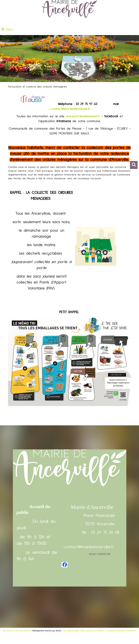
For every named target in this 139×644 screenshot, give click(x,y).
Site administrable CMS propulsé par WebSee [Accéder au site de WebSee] (84, 631)
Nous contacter (100, 554)
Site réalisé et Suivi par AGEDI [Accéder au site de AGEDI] (16, 631)
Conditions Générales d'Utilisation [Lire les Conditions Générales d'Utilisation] (121, 631)
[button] (134, 165)
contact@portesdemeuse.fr (70, 109)
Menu (10, 30)
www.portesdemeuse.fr (83, 116)
